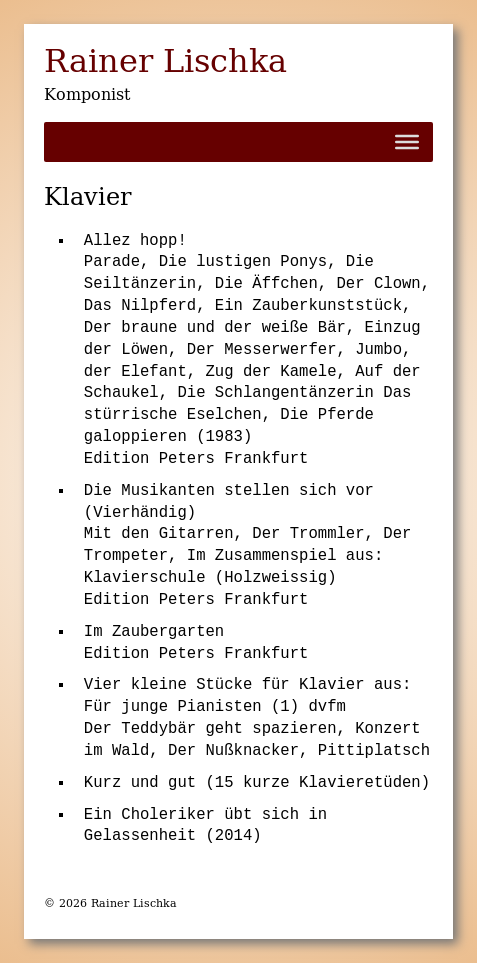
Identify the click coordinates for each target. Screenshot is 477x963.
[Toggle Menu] (407, 142)
